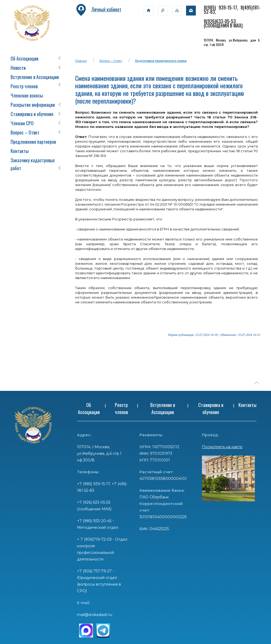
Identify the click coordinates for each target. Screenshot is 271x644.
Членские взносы (27, 95)
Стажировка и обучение (32, 114)
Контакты (20, 151)
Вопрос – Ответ (25, 132)
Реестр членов (24, 86)
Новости (18, 68)
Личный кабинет (98, 9)
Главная (81, 61)
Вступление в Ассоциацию (35, 77)
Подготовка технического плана (161, 61)
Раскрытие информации (33, 105)
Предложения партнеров (33, 142)
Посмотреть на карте (222, 447)
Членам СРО (22, 123)
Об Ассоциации (24, 58)
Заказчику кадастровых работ (33, 164)
